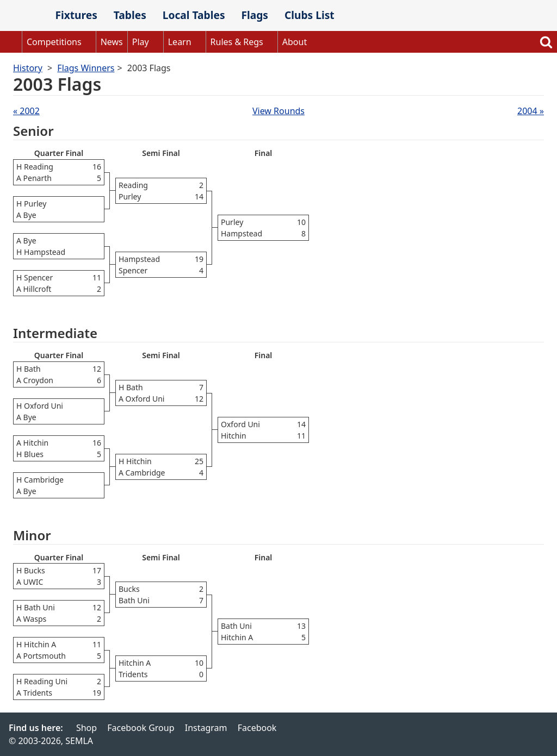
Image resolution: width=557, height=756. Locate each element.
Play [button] (141, 42)
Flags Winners (86, 68)
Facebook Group (141, 728)
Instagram (206, 728)
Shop (86, 728)
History (28, 68)
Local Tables (194, 15)
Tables (130, 15)
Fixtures (76, 15)
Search (546, 42)
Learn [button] (180, 42)
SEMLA (23, 16)
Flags (255, 15)
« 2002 (26, 111)
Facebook (257, 728)
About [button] (295, 42)
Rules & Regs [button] (237, 42)
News (112, 42)
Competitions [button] (54, 42)
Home (11, 42)
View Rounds (278, 111)
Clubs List (310, 15)
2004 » (531, 111)
